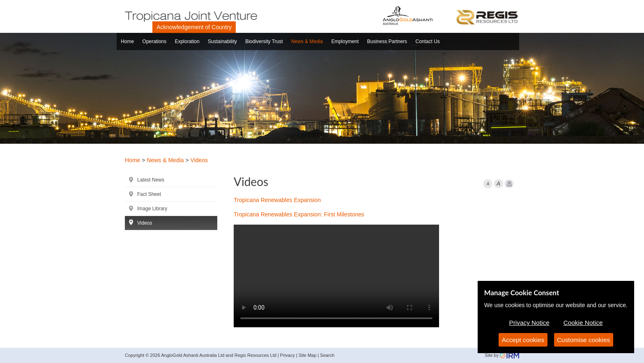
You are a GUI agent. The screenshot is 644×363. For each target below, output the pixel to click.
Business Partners (387, 41)
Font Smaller (488, 184)
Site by (502, 355)
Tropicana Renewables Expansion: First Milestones (299, 214)
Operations (155, 41)
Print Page (509, 184)
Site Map (307, 355)
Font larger (498, 184)
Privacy (287, 355)
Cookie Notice (583, 323)
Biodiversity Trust (264, 41)
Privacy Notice (529, 323)
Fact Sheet (149, 194)
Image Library (152, 209)
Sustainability (222, 41)
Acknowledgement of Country (194, 27)
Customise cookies (583, 340)
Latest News (151, 180)
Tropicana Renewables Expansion (277, 200)
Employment (345, 41)
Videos (145, 223)
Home (127, 41)
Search (327, 355)
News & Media (307, 41)
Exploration (187, 41)
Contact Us (428, 41)
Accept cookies (523, 340)
